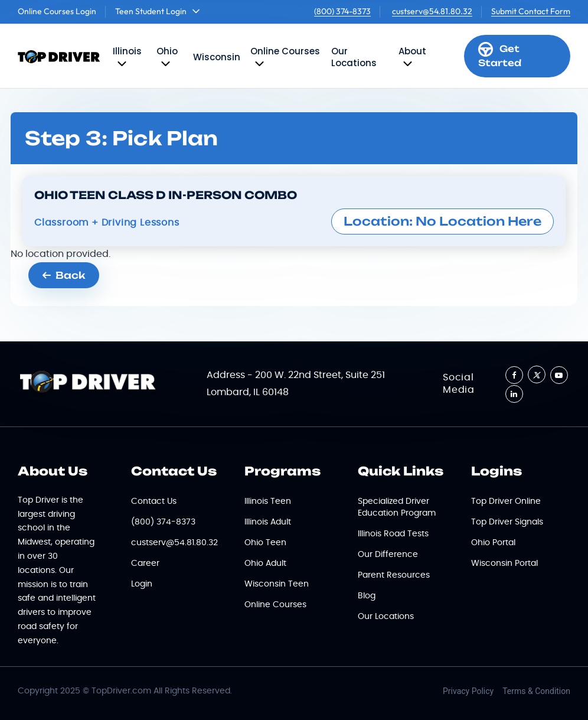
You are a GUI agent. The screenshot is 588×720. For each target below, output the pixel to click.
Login (142, 584)
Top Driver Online (506, 501)
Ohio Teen (265, 543)
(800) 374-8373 (342, 11)
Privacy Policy (468, 691)
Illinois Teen (268, 501)
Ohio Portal (493, 543)
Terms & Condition (536, 691)
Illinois (127, 51)
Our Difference (388, 555)
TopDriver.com (121, 691)
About (412, 51)
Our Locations (354, 57)
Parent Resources (394, 575)
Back (64, 275)
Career (145, 563)
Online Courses (285, 51)
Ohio (167, 51)
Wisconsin (217, 57)
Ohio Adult (265, 563)
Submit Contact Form (531, 11)
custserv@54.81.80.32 (432, 11)
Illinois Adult (268, 522)
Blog (367, 596)
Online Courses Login (57, 11)
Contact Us (154, 501)
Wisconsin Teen (277, 584)
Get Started (500, 55)
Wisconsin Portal (504, 563)
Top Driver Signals (507, 522)
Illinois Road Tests (393, 534)
